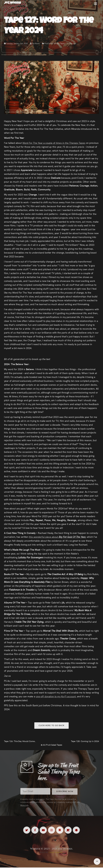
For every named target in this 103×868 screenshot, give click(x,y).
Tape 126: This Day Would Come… (20, 741)
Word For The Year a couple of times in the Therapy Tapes (54, 143)
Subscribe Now (66, 794)
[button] (96, 5)
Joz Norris (35, 44)
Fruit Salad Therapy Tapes (55, 44)
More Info (24, 808)
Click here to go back (51, 726)
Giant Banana (56, 853)
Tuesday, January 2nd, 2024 (16, 44)
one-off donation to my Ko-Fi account (56, 696)
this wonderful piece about (44, 537)
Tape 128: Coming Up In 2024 (85, 741)
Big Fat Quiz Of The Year (72, 537)
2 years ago (72, 44)
